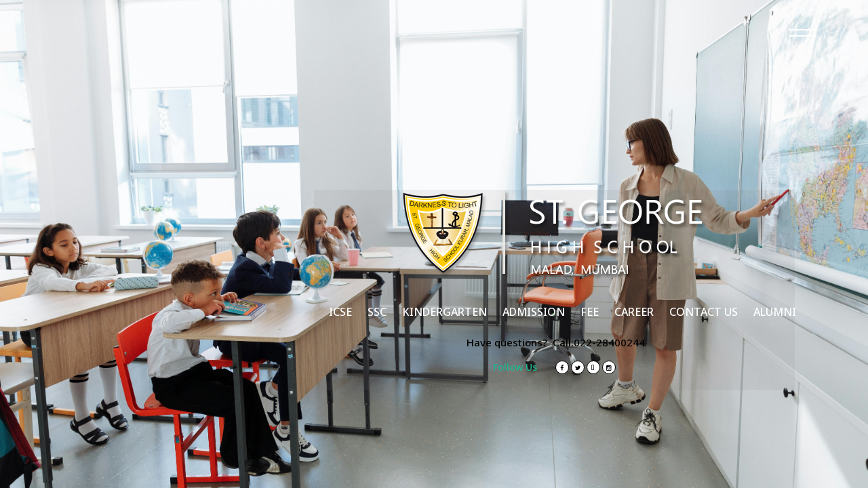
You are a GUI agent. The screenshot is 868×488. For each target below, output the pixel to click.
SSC (377, 312)
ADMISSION (534, 312)
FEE (590, 312)
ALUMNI (775, 312)
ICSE (340, 312)
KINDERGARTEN (445, 312)
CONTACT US (704, 312)
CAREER (634, 312)
